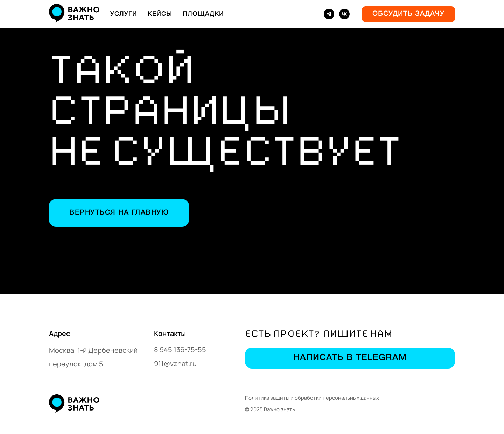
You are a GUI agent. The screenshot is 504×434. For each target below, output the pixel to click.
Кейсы (160, 14)
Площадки (203, 14)
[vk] (344, 14)
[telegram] (329, 14)
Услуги (124, 14)
